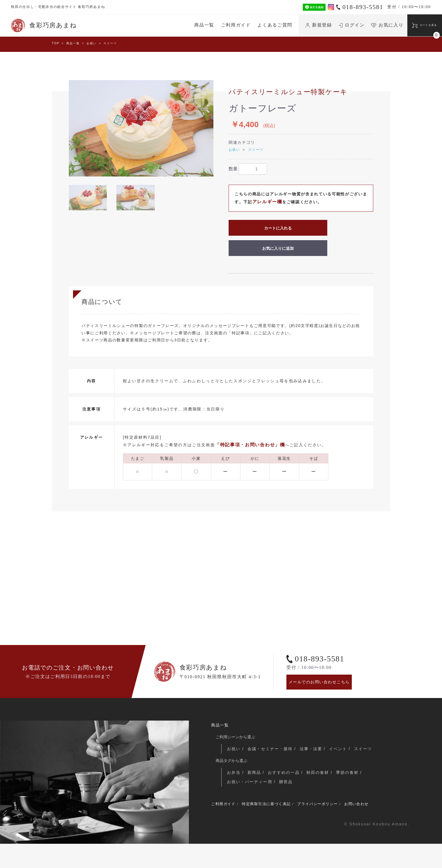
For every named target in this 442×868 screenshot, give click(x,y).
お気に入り (364, 25)
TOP (56, 44)
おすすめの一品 (286, 795)
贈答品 (288, 805)
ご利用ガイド (212, 25)
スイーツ (117, 44)
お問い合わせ (378, 827)
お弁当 (234, 795)
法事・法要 (314, 771)
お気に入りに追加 (278, 249)
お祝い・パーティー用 (250, 805)
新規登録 (295, 25)
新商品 (255, 795)
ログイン (328, 25)
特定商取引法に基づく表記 (275, 827)
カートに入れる (278, 229)
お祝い (96, 44)
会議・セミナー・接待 (272, 771)
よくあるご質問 (251, 25)
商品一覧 (181, 25)
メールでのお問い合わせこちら (324, 701)
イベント (342, 771)
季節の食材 (352, 795)
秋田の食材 (321, 795)
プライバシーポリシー (334, 827)
